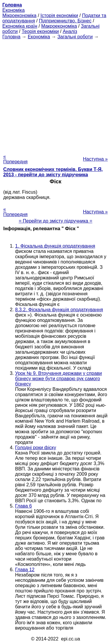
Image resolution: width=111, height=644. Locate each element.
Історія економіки (59, 15)
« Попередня (15, 159)
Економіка (13, 10)
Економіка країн (20, 26)
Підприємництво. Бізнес (65, 21)
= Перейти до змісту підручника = (55, 221)
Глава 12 (25, 570)
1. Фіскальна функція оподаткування (55, 246)
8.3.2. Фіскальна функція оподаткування (59, 310)
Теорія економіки (40, 31)
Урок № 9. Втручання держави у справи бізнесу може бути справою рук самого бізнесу (58, 379)
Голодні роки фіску (36, 448)
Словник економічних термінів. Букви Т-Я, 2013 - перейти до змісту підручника (53, 172)
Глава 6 (24, 506)
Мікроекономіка (19, 15)
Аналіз (70, 31)
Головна (11, 37)
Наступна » (95, 159)
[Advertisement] (55, 95)
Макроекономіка (59, 26)
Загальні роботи (75, 37)
